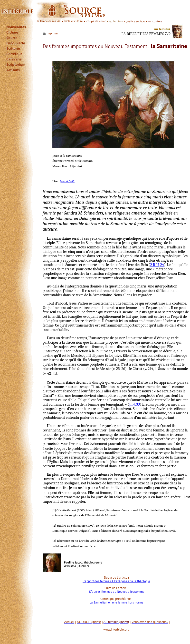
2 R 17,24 (157, 265)
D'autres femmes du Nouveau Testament (116, 592)
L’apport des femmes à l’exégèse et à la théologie (116, 581)
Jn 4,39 (134, 404)
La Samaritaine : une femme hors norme (116, 602)
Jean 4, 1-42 (67, 181)
